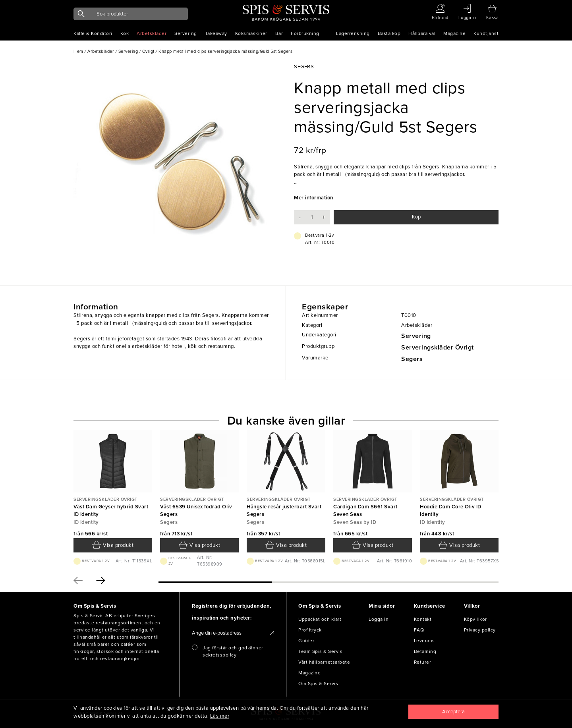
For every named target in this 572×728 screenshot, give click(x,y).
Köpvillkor (475, 619)
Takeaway (216, 33)
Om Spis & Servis (318, 684)
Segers (412, 359)
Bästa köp (389, 33)
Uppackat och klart (320, 619)
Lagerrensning (353, 33)
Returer (423, 662)
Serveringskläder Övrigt (438, 348)
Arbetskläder (152, 33)
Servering (186, 33)
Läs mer (220, 716)
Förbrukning (305, 33)
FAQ (419, 630)
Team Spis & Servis (320, 651)
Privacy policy (480, 630)
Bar (279, 33)
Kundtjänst (486, 33)
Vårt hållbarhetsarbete (324, 662)
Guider (306, 641)
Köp (416, 217)
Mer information (314, 198)
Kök (125, 33)
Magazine (454, 33)
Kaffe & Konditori (93, 33)
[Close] (454, 712)
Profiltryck (310, 630)
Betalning (425, 651)
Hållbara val (422, 33)
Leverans (424, 641)
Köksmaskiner (251, 33)
